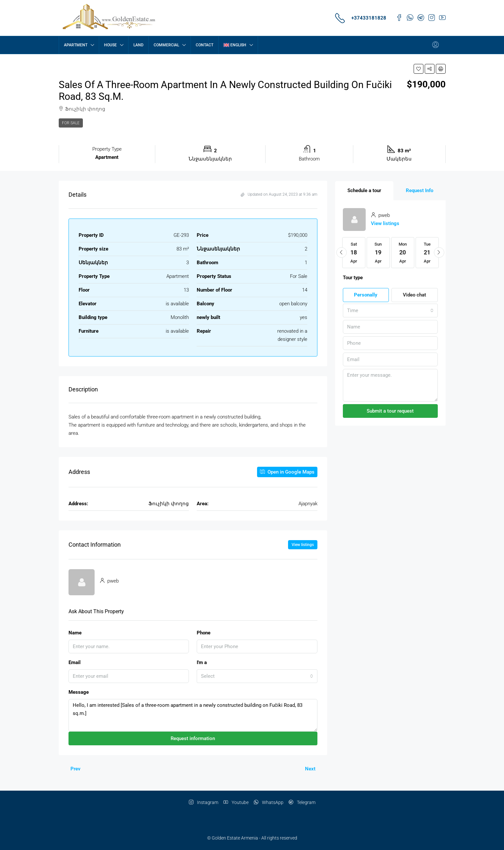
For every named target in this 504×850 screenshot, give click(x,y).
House (110, 45)
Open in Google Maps (287, 472)
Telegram (302, 802)
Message (79, 692)
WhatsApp (269, 802)
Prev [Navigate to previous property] (76, 769)
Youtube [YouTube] (236, 802)
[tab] (364, 191)
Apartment (76, 45)
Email (75, 662)
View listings (303, 545)
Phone (204, 633)
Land (138, 45)
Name (75, 633)
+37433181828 (369, 18)
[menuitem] (435, 45)
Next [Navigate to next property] (310, 769)
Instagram (204, 802)
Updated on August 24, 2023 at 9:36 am (279, 194)
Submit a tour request (390, 411)
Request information (193, 738)
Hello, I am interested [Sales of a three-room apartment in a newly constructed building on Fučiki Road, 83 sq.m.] (193, 715)
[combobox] (257, 676)
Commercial (166, 45)
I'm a (202, 662)
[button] (419, 69)
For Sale (71, 123)
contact (205, 45)
